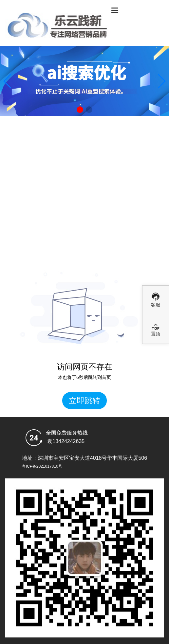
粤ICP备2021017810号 (42, 466)
